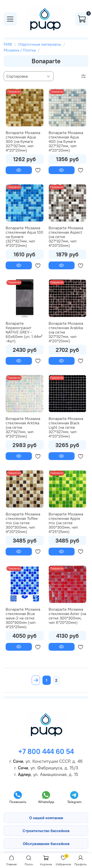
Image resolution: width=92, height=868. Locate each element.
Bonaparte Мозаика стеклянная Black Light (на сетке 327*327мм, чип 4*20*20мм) (66, 427)
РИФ (8, 44)
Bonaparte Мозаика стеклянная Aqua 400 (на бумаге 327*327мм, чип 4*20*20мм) (66, 141)
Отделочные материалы (40, 44)
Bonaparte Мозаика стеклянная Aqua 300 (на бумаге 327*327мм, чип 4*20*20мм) (23, 141)
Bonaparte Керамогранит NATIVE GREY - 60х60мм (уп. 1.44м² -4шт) (24, 332)
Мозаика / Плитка (20, 50)
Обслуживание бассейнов (46, 844)
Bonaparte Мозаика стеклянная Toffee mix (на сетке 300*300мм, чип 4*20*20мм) (23, 523)
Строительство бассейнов (46, 831)
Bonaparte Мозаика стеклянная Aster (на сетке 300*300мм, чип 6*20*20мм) (67, 616)
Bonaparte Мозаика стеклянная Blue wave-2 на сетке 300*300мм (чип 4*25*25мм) (23, 618)
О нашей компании (46, 818)
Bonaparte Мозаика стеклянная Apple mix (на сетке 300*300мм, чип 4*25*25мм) (66, 523)
